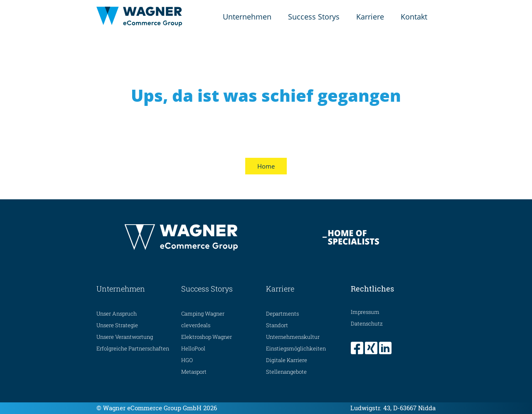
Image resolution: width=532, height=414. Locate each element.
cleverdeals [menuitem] (196, 325)
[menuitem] (358, 348)
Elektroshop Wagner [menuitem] (207, 337)
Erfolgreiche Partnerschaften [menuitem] (133, 348)
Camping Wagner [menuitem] (203, 314)
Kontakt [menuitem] (414, 17)
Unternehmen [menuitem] (247, 17)
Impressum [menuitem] (365, 312)
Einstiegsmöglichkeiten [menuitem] (296, 348)
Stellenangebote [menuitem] (286, 372)
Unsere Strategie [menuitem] (117, 325)
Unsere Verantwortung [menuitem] (125, 337)
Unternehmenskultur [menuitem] (293, 337)
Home (266, 166)
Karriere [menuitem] (370, 17)
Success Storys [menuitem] (314, 17)
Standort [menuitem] (277, 325)
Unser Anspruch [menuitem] (117, 314)
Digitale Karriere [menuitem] (287, 360)
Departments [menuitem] (282, 314)
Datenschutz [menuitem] (367, 323)
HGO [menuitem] (187, 360)
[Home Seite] (139, 17)
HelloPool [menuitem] (193, 348)
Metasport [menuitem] (194, 372)
